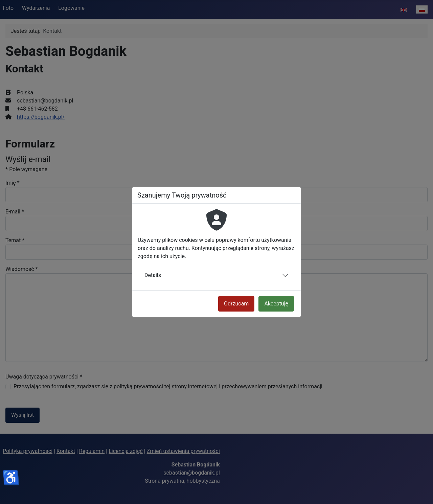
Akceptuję (276, 304)
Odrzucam (236, 304)
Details (153, 275)
